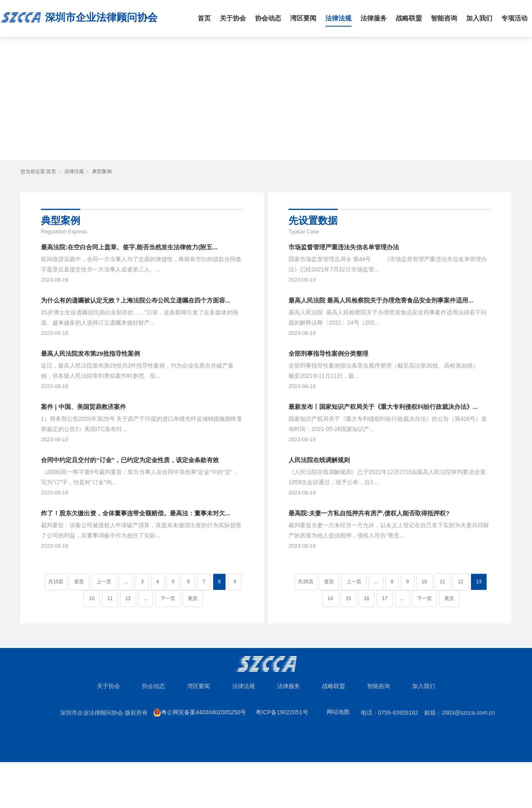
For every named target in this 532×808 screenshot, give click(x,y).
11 (110, 598)
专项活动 (514, 18)
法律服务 (374, 18)
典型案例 (102, 172)
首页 (204, 18)
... (126, 582)
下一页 (168, 598)
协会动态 (268, 18)
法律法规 (338, 18)
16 (366, 598)
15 (348, 598)
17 (384, 598)
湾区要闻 (303, 18)
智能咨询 (444, 18)
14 (330, 598)
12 (128, 598)
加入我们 (479, 18)
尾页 (193, 598)
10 (91, 598)
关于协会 (233, 18)
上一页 (104, 582)
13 (479, 582)
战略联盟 (409, 18)
